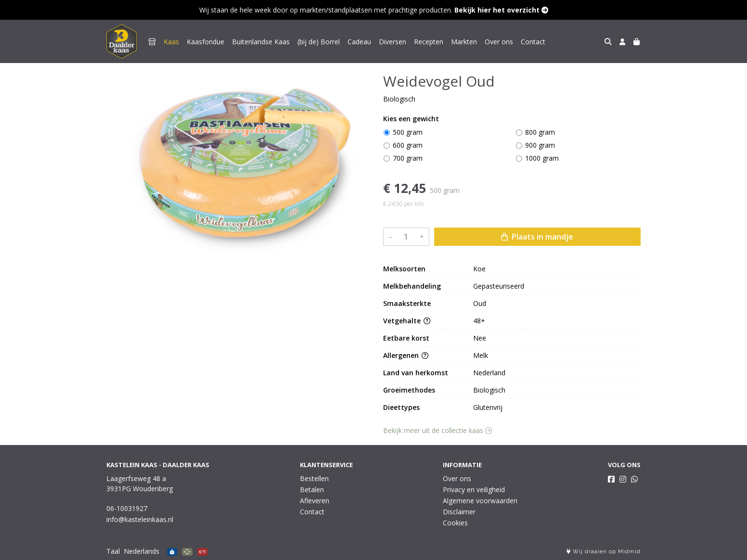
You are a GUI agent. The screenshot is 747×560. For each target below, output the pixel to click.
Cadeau (359, 42)
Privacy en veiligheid (474, 490)
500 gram (408, 132)
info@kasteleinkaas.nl (140, 519)
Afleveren (315, 501)
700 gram (408, 158)
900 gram (540, 145)
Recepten (429, 42)
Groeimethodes (409, 390)
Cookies (455, 523)
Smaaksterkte (407, 303)
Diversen (393, 42)
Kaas (171, 42)
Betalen (312, 490)
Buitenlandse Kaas (261, 42)
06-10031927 (127, 508)
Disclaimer (459, 512)
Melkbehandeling (412, 286)
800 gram (540, 132)
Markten (464, 42)
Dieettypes (401, 407)
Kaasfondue (206, 42)
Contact (533, 42)
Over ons (499, 42)
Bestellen (314, 478)
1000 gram (542, 158)
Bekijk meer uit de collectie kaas (438, 430)
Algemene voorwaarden (480, 501)
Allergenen (406, 355)
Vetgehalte (407, 321)
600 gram (408, 145)
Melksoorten (404, 269)
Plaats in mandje (537, 237)
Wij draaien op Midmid (604, 552)
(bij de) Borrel (319, 42)
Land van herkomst (416, 373)
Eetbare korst (406, 338)
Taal (113, 551)
